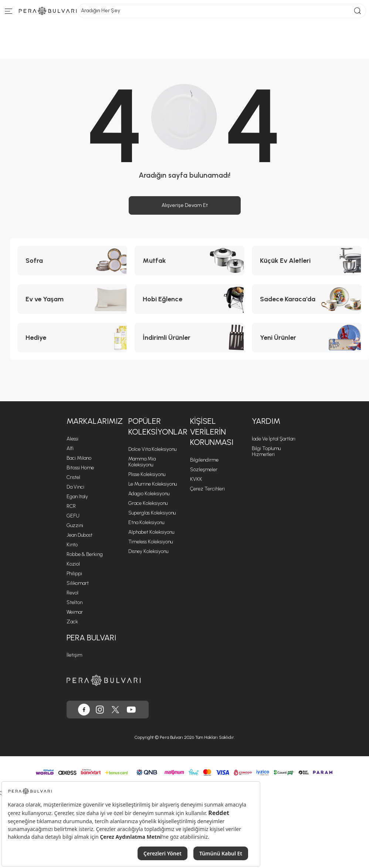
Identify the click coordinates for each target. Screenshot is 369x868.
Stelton (75, 602)
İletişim (74, 655)
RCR (71, 506)
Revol (72, 593)
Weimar (75, 612)
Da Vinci (75, 487)
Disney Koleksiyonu (148, 551)
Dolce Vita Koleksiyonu (152, 449)
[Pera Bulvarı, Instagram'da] (100, 710)
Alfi (70, 448)
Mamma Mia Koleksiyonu (142, 462)
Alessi (72, 439)
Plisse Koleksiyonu (147, 474)
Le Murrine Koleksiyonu (153, 484)
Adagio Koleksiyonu (149, 494)
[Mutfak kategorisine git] (189, 261)
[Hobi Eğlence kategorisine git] (189, 299)
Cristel (73, 477)
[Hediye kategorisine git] (72, 338)
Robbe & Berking (85, 554)
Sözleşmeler (204, 470)
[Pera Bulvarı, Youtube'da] (131, 710)
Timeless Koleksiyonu (150, 542)
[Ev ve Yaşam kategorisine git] (72, 299)
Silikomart (78, 583)
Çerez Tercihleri (207, 489)
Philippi (74, 574)
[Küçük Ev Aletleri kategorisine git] (307, 261)
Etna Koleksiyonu (146, 522)
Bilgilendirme (204, 460)
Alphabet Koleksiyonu (151, 532)
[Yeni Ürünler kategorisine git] (307, 338)
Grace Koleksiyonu (148, 503)
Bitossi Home (80, 468)
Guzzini (75, 525)
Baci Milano (79, 458)
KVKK (196, 479)
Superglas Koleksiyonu (152, 513)
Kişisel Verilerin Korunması (212, 432)
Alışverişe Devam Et (185, 205)
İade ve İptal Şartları (274, 439)
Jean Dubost (79, 535)
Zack (72, 622)
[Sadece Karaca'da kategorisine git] (307, 299)
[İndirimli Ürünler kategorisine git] (189, 338)
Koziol (73, 564)
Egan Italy (77, 497)
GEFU (73, 516)
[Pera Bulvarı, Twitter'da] (115, 710)
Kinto (72, 545)
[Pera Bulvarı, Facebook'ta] (84, 710)
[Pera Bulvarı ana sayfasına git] (104, 680)
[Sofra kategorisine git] (72, 261)
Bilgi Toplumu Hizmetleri (266, 451)
